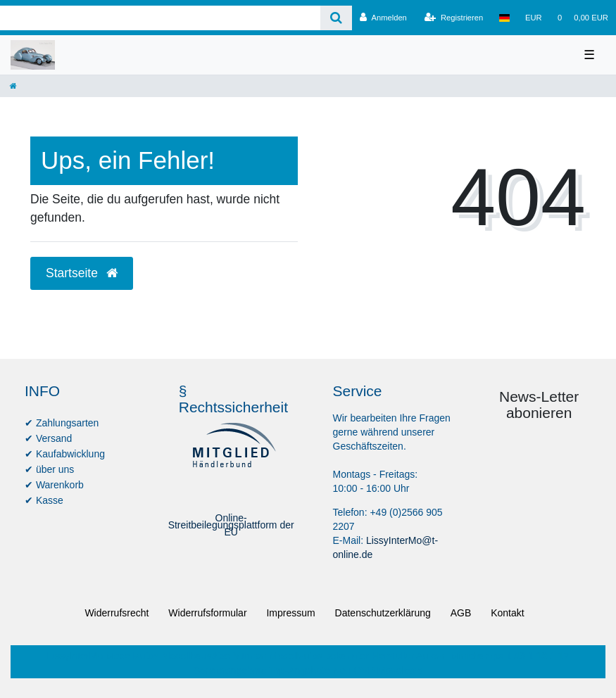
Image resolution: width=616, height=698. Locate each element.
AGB (461, 613)
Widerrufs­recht (117, 613)
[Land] (504, 18)
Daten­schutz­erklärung (383, 613)
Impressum (290, 613)
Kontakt (507, 613)
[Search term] (160, 18)
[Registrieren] (454, 18)
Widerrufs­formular (207, 613)
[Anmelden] (383, 18)
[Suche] (336, 18)
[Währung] (534, 18)
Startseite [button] (82, 273)
